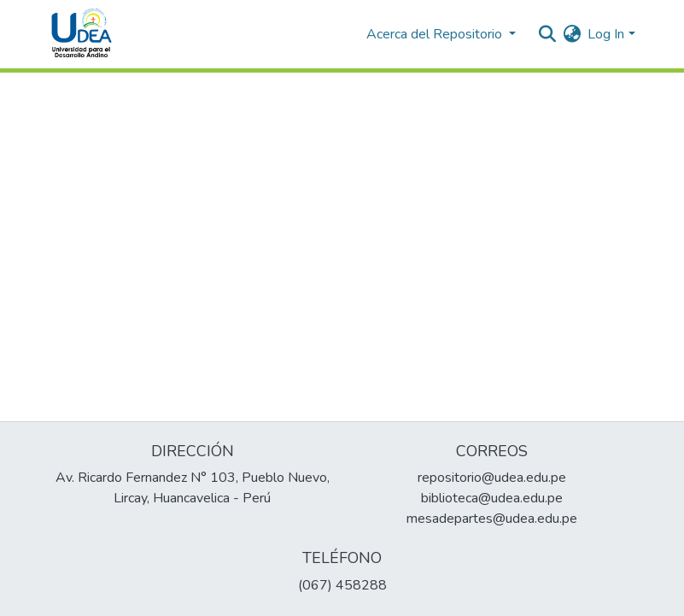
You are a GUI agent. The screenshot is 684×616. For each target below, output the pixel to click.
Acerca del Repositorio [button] (436, 34)
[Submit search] (547, 34)
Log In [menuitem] (606, 34)
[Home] (82, 34)
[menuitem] (572, 34)
